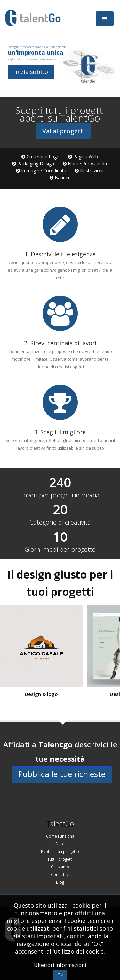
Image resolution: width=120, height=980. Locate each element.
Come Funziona (60, 836)
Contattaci (60, 874)
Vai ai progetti (63, 131)
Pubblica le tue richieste (62, 774)
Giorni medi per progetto (60, 550)
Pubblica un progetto (60, 851)
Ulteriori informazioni (60, 965)
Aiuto (60, 844)
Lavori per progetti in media (60, 495)
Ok (60, 975)
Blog (60, 882)
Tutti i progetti (60, 859)
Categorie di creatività (60, 522)
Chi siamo (60, 867)
